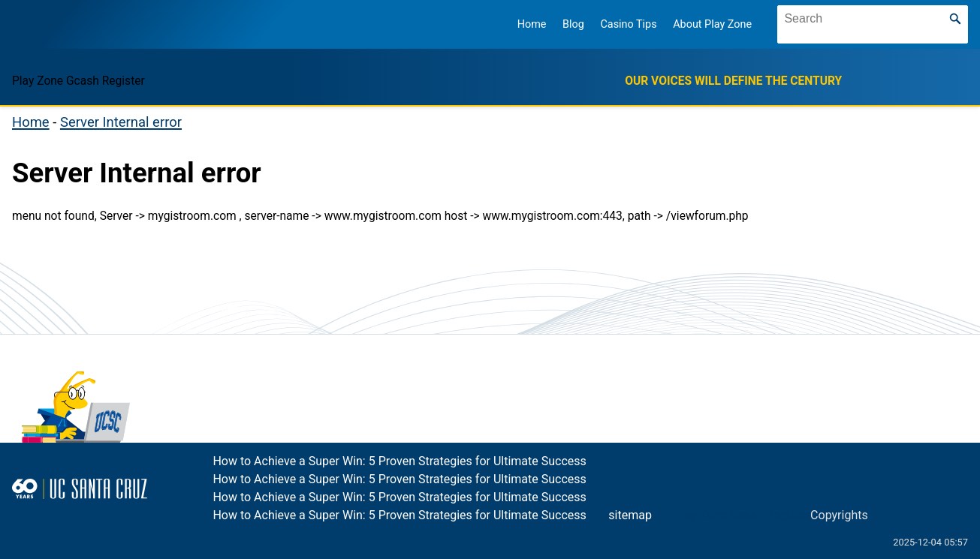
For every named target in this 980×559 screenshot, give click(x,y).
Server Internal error (121, 122)
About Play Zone (712, 24)
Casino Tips (628, 24)
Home (532, 24)
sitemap (630, 515)
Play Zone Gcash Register (743, 515)
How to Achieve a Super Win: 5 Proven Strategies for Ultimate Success (399, 461)
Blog (573, 24)
